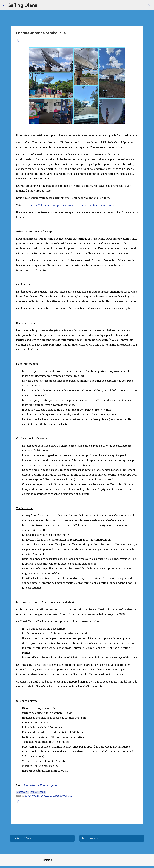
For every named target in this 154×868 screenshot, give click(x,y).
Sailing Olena (23, 5)
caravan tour (38, 792)
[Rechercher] (150, 5)
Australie (22, 792)
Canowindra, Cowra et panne (41, 785)
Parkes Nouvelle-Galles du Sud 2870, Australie (48, 796)
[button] (18, 40)
